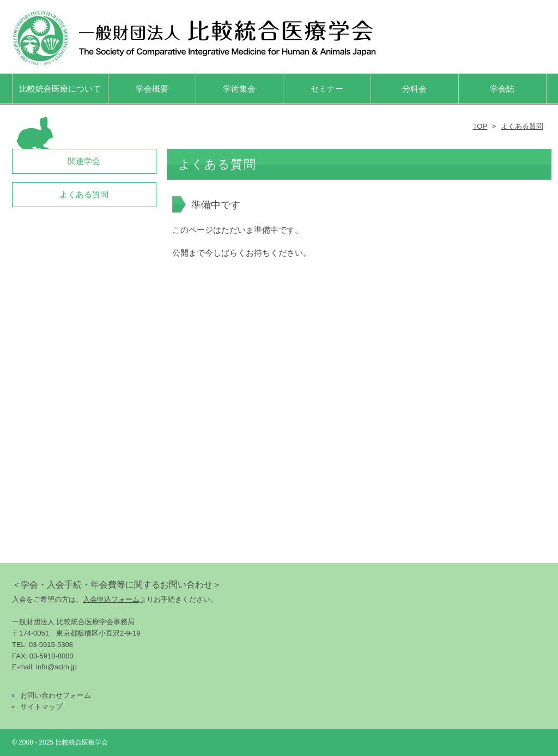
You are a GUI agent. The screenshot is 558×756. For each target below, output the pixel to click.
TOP (480, 126)
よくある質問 (522, 126)
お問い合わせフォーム (56, 695)
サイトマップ (41, 707)
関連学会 (84, 161)
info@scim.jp (56, 667)
